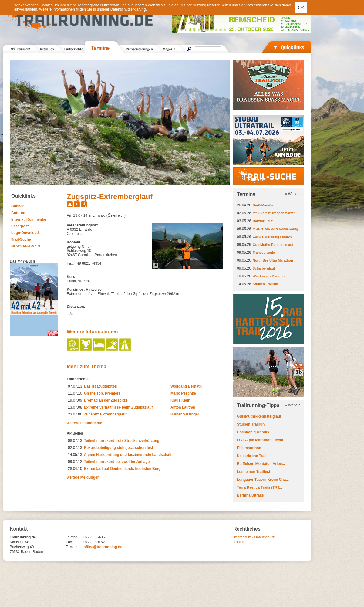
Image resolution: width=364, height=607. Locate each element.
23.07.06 (75, 414)
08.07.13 (75, 441)
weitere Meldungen (83, 477)
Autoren (18, 213)
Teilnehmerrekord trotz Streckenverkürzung (122, 441)
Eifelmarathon (249, 448)
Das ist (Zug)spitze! (101, 386)
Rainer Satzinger (185, 414)
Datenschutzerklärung (128, 9)
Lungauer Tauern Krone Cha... (263, 480)
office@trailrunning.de (103, 547)
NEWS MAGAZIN (26, 246)
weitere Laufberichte (84, 423)
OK (301, 8)
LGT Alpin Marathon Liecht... (262, 440)
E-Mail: (71, 547)
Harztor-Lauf (263, 221)
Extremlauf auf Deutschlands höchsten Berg (122, 469)
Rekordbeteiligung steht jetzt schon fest (119, 448)
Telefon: (72, 537)
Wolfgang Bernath (186, 386)
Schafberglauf (264, 268)
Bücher (17, 206)
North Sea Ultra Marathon (273, 260)
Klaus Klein (180, 400)
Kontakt (239, 542)
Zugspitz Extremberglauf (105, 414)
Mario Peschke (183, 393)
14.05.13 (75, 455)
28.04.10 (75, 469)
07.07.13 (75, 386)
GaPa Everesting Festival (273, 237)
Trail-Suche (21, 239)
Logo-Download (25, 233)
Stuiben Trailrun (265, 284)
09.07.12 (75, 462)
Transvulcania (264, 253)
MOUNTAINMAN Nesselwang (275, 229)
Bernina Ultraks (250, 495)
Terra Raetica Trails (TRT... (260, 487)
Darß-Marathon (265, 205)
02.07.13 (75, 448)
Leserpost (20, 226)
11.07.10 (75, 393)
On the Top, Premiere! (103, 393)
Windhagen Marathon (270, 276)
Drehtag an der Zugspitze (106, 400)
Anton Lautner (183, 407)
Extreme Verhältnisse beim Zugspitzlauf (118, 407)
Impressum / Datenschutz (254, 537)
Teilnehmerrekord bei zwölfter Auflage (117, 462)
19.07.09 (75, 400)
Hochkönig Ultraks (253, 432)
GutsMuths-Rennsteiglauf (273, 245)
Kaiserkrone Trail (252, 456)
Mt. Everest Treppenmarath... (275, 213)
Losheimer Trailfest (254, 472)
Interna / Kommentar (29, 219)
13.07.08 (75, 407)
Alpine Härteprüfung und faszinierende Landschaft (128, 455)
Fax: (69, 542)
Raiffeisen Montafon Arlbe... (261, 464)
